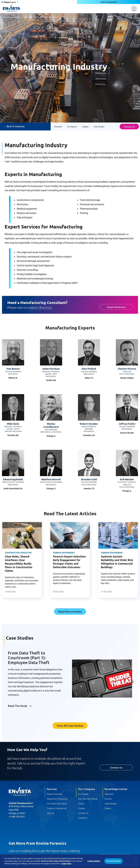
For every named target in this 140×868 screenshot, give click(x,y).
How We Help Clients (88, 799)
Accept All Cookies (113, 861)
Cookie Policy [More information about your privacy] (66, 864)
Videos (108, 808)
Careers (82, 808)
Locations (83, 818)
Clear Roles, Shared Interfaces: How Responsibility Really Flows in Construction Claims (19, 564)
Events (81, 804)
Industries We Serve (10, 17)
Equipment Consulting (57, 799)
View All (51, 813)
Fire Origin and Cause (57, 804)
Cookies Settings (94, 861)
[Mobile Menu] (134, 9)
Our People (83, 794)
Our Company (87, 789)
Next (132, 682)
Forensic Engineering (64, 553)
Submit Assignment (109, 2)
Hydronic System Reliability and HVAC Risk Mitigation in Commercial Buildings (117, 562)
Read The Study (17, 706)
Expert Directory (116, 307)
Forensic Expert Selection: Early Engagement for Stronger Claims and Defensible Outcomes (69, 562)
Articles (108, 799)
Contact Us (129, 126)
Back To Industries (16, 126)
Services (52, 789)
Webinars (109, 794)
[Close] (136, 861)
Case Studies (111, 804)
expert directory (40, 307)
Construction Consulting (18, 553)
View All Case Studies (70, 726)
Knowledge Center (116, 789)
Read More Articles (70, 611)
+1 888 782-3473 (17, 817)
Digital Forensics (55, 794)
